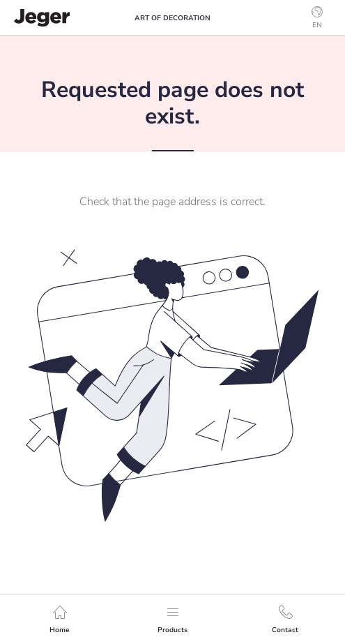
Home (60, 620)
